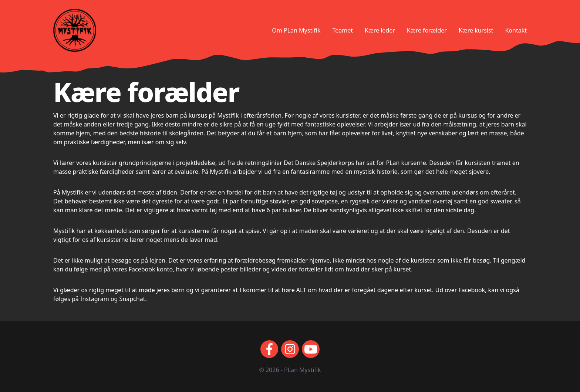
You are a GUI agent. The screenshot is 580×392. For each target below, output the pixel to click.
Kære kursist (476, 30)
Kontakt (516, 30)
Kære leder (380, 30)
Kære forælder (427, 30)
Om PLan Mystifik (296, 30)
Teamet (343, 30)
